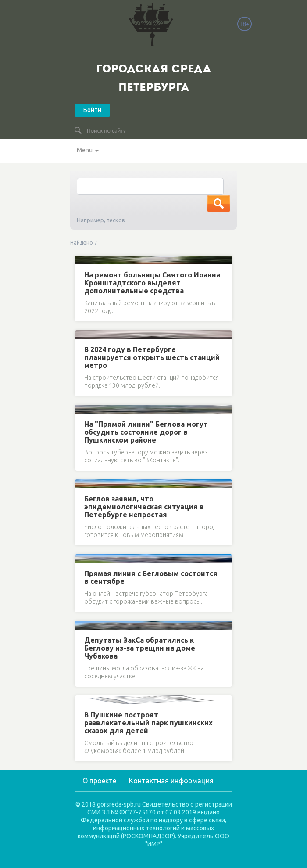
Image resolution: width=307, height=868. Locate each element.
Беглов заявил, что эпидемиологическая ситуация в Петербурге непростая (144, 507)
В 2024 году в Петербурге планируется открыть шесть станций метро (152, 357)
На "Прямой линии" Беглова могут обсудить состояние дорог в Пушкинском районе (146, 432)
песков (116, 220)
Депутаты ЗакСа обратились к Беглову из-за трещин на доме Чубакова (140, 648)
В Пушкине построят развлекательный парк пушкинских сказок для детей (148, 723)
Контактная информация (171, 781)
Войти (92, 110)
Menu (85, 150)
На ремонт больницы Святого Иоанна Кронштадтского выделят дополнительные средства (152, 283)
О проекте (99, 781)
